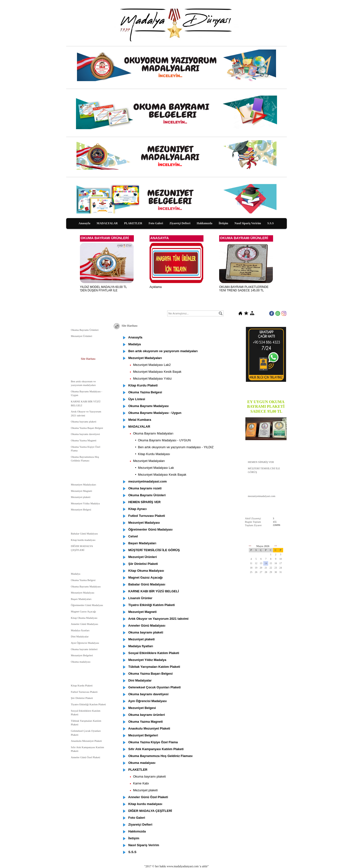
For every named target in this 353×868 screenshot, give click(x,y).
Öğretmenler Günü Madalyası (87, 605)
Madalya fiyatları (80, 630)
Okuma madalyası (81, 662)
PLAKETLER (133, 223)
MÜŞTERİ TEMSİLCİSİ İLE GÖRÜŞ (264, 470)
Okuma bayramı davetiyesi (85, 434)
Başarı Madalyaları (81, 599)
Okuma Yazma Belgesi (83, 580)
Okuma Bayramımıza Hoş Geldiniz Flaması (85, 459)
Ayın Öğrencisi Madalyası (85, 643)
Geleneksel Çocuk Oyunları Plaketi (86, 733)
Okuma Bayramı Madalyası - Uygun (87, 393)
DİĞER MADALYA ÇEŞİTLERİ (82, 548)
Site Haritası (88, 359)
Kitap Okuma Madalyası (84, 618)
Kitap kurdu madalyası (83, 540)
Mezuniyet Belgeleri (82, 655)
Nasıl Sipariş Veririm (248, 223)
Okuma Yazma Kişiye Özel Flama (86, 449)
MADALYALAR (107, 223)
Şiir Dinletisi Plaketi (82, 698)
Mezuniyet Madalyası (83, 593)
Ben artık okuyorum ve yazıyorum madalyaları (83, 383)
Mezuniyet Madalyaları (83, 484)
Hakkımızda (205, 223)
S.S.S (271, 223)
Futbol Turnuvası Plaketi (84, 692)
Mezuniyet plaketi (81, 497)
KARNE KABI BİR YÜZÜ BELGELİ (86, 403)
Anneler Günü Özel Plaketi (85, 757)
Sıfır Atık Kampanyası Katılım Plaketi (87, 749)
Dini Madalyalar (80, 636)
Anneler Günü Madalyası (84, 624)
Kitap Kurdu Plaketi (82, 685)
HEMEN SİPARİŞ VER (261, 462)
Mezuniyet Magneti (81, 491)
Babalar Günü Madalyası (84, 533)
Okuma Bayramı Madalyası (86, 586)
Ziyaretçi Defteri (180, 223)
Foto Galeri (156, 223)
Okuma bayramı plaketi (84, 422)
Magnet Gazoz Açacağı (83, 611)
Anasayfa (84, 223)
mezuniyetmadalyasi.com (262, 496)
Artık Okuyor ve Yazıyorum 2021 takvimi (86, 413)
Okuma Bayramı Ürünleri (85, 330)
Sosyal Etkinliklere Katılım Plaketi (86, 713)
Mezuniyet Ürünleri (82, 336)
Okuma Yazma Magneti (84, 440)
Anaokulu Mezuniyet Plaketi (86, 741)
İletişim (223, 223)
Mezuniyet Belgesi (81, 509)
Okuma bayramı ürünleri (84, 649)
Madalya (76, 574)
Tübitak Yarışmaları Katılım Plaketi (86, 723)
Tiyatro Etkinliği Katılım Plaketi (88, 704)
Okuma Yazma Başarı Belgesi (87, 428)
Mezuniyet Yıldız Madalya (85, 503)
